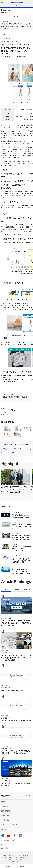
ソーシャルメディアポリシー (11, 859)
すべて (3, 802)
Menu (16, 17)
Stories (4, 829)
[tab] (16, 589)
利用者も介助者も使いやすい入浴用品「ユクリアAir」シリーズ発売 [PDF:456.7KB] (16, 449)
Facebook (8, 853)
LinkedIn (25, 853)
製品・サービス (6, 42)
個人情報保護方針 (24, 859)
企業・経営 (5, 806)
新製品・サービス (7, 415)
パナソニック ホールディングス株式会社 (11, 6)
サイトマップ (11, 855)
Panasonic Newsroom (9, 796)
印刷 (5, 34)
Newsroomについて (7, 845)
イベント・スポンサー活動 (9, 824)
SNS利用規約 (8, 857)
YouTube (15, 853)
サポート (4, 855)
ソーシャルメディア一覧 (8, 841)
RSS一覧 (4, 848)
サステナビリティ (7, 820)
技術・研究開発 (6, 811)
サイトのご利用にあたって (23, 855)
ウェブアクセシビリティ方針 (20, 857)
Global (28, 796)
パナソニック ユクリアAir (9, 452)
